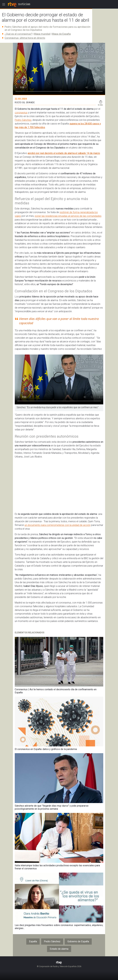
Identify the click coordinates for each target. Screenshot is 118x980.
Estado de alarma (59, 949)
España (33, 941)
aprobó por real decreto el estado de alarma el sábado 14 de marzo (64, 153)
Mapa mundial (42, 34)
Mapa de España (61, 34)
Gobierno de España (78, 941)
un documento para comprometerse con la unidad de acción (58, 525)
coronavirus (21, 113)
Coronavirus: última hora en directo (25, 38)
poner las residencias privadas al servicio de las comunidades (68, 216)
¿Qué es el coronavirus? (18, 34)
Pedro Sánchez (23, 120)
